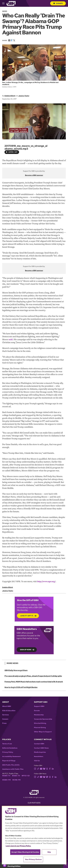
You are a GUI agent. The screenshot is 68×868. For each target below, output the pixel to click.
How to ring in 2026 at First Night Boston (21, 687)
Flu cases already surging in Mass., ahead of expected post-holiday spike (33, 676)
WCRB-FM (16, 780)
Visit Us (37, 761)
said (11, 340)
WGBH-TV (6, 776)
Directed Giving (40, 723)
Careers (5, 719)
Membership (39, 715)
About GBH (7, 706)
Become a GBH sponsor (34, 175)
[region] (34, 835)
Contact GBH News (41, 748)
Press (4, 723)
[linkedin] (53, 769)
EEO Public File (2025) (11, 765)
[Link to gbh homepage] (11, 3)
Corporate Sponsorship (43, 719)
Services (5, 715)
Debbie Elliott (10, 96)
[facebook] (50, 769)
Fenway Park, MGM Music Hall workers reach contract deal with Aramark (34, 682)
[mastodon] (48, 777)
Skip (49, 852)
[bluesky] (45, 769)
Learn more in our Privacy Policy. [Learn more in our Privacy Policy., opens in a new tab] (18, 846)
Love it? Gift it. (27, 616)
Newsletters (39, 756)
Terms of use (7, 744)
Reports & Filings (9, 761)
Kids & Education (9, 711)
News (5, 11)
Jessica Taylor (24, 96)
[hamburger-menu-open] (4, 3)
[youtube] (42, 769)
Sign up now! (26, 650)
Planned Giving (40, 728)
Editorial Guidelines (10, 748)
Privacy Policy (8, 752)
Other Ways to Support (43, 732)
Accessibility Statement (11, 756)
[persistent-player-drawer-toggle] (66, 865)
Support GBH (39, 706)
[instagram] (36, 769)
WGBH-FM (6, 780)
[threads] (48, 769)
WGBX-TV (16, 776)
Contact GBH (39, 744)
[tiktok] (39, 769)
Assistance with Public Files (13, 769)
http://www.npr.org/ (46, 582)
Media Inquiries (40, 752)
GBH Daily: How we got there (16, 670)
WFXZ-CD (26, 776)
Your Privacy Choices (33, 859)
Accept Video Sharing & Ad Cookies (25, 852)
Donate (58, 3)
